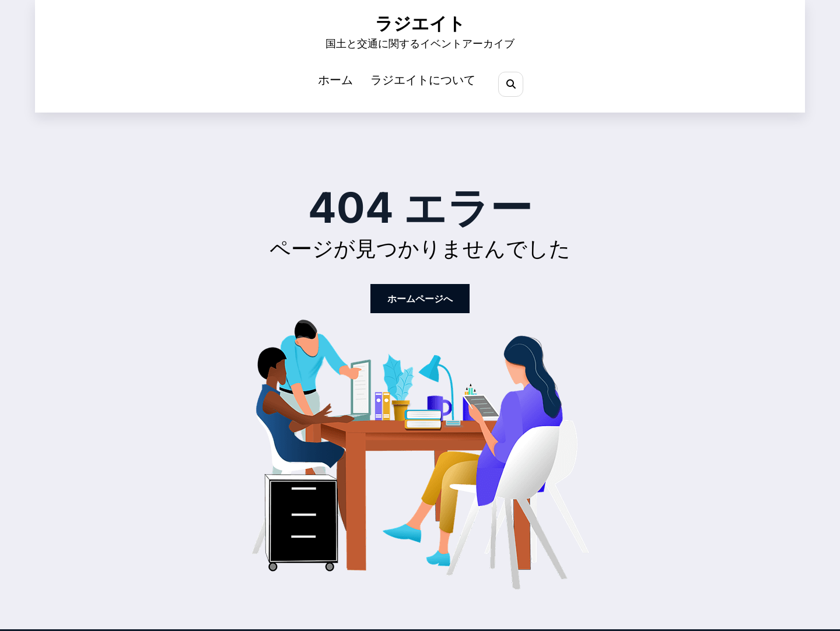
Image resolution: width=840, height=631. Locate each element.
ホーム (335, 80)
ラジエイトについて (423, 80)
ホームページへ (420, 299)
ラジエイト (420, 24)
